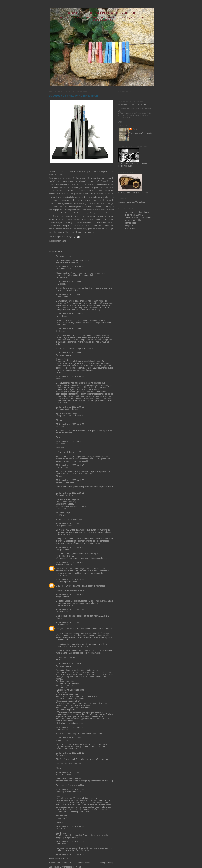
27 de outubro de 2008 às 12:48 (70, 465)
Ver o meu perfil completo (141, 133)
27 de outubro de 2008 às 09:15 (70, 377)
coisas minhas (59, 241)
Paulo (59, 316)
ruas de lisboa (131, 228)
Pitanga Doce (62, 526)
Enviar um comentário (59, 859)
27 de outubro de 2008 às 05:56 (70, 329)
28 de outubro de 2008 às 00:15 (70, 827)
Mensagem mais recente (60, 863)
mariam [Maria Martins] (66, 792)
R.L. (58, 284)
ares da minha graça (102, 13)
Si (57, 379)
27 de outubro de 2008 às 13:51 (70, 493)
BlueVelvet (61, 269)
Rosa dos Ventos (64, 409)
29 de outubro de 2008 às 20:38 (70, 854)
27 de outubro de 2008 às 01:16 (70, 314)
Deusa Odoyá (62, 495)
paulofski (60, 730)
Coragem (60, 550)
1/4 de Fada (61, 565)
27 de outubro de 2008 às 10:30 (70, 424)
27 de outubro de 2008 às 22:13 (70, 753)
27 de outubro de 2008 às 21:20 (70, 738)
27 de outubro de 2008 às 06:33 (70, 353)
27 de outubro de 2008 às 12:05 (70, 441)
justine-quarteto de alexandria (138, 218)
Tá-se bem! (61, 775)
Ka (57, 426)
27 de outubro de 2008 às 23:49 (70, 790)
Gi (57, 331)
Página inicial (84, 863)
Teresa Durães (62, 482)
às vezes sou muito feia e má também (74, 96)
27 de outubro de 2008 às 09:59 (70, 407)
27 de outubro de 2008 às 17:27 (70, 609)
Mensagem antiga (106, 863)
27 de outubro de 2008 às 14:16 (70, 562)
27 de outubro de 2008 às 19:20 (70, 664)
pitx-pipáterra (131, 226)
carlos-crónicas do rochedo (137, 212)
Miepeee (60, 597)
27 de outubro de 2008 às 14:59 (70, 580)
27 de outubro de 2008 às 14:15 (70, 547)
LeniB (59, 844)
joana (58, 740)
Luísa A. (60, 297)
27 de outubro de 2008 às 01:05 (70, 294)
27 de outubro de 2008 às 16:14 (70, 594)
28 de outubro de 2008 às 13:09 (70, 842)
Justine (59, 467)
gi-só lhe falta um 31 (134, 215)
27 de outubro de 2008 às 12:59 (70, 480)
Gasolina (60, 625)
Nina (58, 444)
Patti (58, 829)
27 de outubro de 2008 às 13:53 (70, 523)
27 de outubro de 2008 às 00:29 (70, 282)
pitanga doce (130, 223)
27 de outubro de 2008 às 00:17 (70, 267)
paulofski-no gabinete (134, 220)
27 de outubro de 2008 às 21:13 (70, 727)
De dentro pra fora (64, 582)
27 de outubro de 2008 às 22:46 (70, 772)
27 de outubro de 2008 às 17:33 (70, 622)
